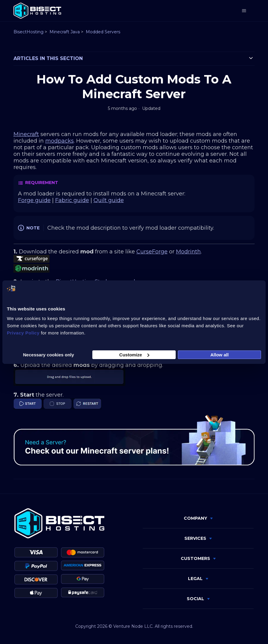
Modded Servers (103, 32)
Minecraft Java (65, 32)
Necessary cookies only (49, 354)
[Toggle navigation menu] (244, 11)
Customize (134, 354)
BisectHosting (28, 32)
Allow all (220, 354)
